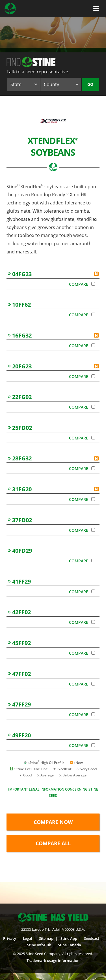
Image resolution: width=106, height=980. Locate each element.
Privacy (10, 938)
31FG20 (20, 489)
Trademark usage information (53, 960)
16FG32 (20, 335)
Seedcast (92, 938)
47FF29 (19, 704)
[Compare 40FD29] (93, 561)
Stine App (69, 938)
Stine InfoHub (39, 945)
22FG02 (20, 397)
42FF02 (19, 612)
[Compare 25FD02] (93, 438)
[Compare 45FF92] (93, 653)
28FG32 (20, 458)
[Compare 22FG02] (93, 407)
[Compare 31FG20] (93, 499)
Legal (28, 938)
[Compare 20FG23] (93, 376)
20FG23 (20, 366)
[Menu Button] (96, 8)
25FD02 (20, 428)
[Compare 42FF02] (93, 622)
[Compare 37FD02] (93, 530)
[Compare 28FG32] (93, 468)
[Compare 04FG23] (93, 284)
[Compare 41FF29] (93, 591)
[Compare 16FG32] (93, 345)
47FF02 (19, 674)
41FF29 (19, 581)
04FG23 (20, 274)
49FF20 (19, 735)
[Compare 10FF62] (93, 314)
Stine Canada (70, 945)
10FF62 (19, 305)
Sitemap (46, 938)
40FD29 (20, 551)
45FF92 (19, 643)
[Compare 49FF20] (93, 745)
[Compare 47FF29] (93, 714)
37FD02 (20, 520)
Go (90, 84)
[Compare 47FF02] (93, 684)
